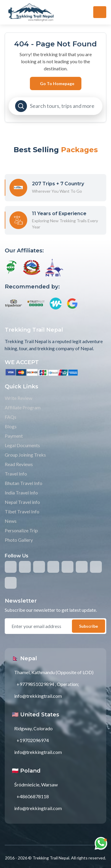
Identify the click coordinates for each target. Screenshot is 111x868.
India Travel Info (21, 493)
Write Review (18, 398)
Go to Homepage (57, 83)
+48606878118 (33, 796)
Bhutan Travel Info (24, 483)
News (11, 521)
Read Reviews (19, 464)
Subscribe (89, 626)
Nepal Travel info (22, 502)
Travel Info (16, 474)
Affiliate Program (23, 407)
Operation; (68, 684)
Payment (14, 436)
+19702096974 (33, 740)
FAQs (11, 417)
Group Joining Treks (25, 455)
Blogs (11, 426)
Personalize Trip (21, 530)
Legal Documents (22, 445)
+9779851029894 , (36, 684)
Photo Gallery (19, 540)
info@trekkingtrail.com (38, 696)
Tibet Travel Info (22, 511)
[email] (41, 626)
